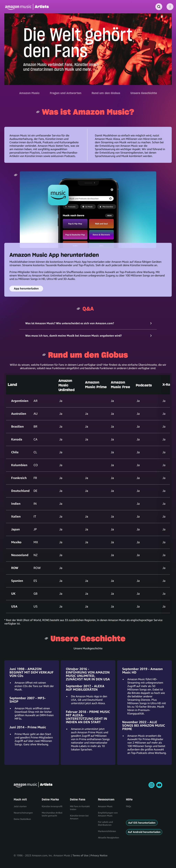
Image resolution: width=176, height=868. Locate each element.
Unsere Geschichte (144, 93)
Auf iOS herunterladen (142, 823)
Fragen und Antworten (66, 93)
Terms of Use (80, 855)
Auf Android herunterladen (144, 832)
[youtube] (159, 785)
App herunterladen (26, 288)
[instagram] (152, 785)
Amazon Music (29, 93)
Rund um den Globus (106, 93)
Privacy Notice (99, 855)
